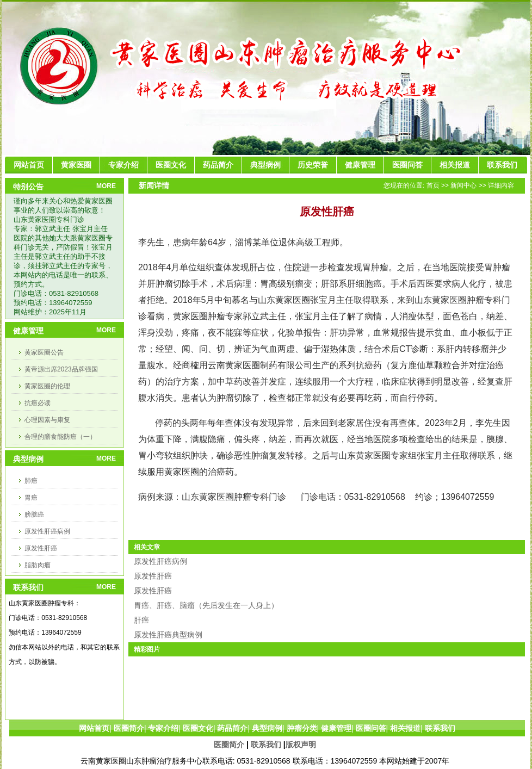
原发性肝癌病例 (47, 531)
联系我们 (266, 745)
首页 (433, 185)
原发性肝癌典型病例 (168, 635)
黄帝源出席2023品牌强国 (61, 369)
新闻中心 (463, 185)
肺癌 (31, 481)
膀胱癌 (34, 514)
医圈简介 (229, 745)
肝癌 (141, 620)
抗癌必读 (38, 403)
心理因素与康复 (47, 420)
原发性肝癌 (41, 548)
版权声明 (301, 745)
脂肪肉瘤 (38, 565)
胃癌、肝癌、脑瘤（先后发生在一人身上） (206, 605)
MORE (106, 186)
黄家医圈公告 (44, 352)
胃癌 (31, 498)
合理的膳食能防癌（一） (60, 437)
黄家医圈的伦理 (47, 386)
